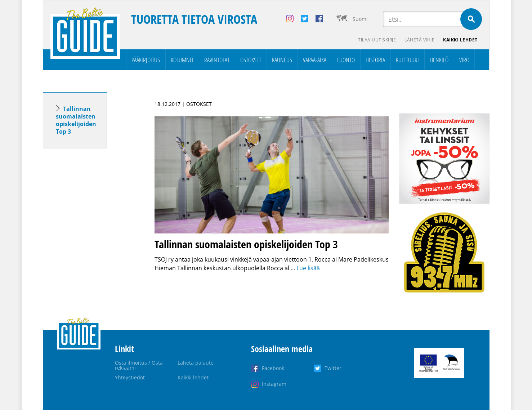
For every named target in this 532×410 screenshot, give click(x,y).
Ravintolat (217, 60)
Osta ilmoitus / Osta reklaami (139, 365)
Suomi (360, 19)
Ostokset (251, 60)
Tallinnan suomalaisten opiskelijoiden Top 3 (76, 120)
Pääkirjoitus (146, 60)
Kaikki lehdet (460, 40)
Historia (375, 60)
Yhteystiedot (130, 377)
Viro (464, 60)
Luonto (346, 60)
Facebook (273, 368)
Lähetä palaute (196, 363)
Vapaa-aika (315, 60)
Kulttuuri (407, 60)
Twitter (333, 368)
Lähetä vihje (419, 40)
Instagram (274, 384)
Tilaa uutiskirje (377, 40)
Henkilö (439, 60)
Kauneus (282, 60)
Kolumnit (182, 60)
